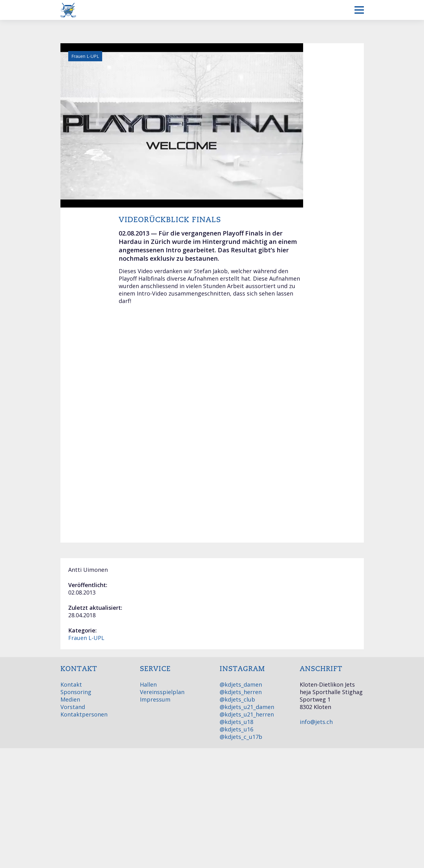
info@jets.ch (316, 722)
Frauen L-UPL (86, 638)
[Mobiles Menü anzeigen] (359, 10)
